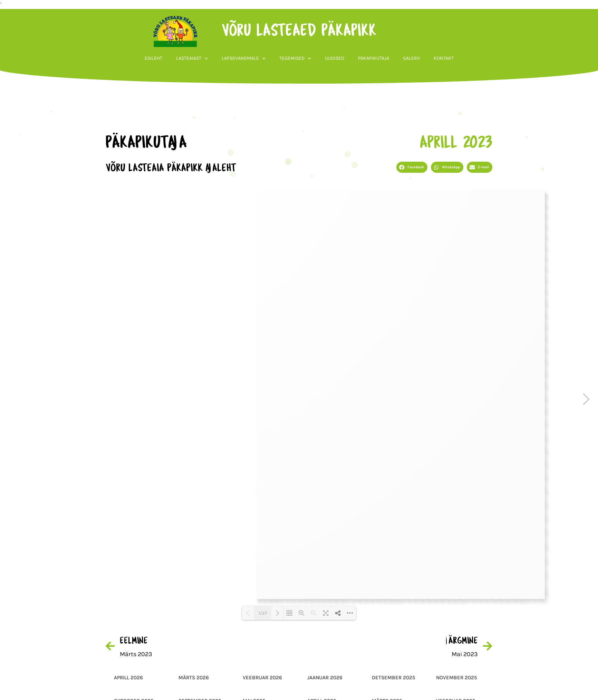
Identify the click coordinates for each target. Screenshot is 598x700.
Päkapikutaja (374, 60)
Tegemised (295, 60)
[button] (412, 167)
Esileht (153, 60)
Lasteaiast (192, 60)
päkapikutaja (145, 143)
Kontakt (444, 60)
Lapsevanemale (244, 60)
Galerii (411, 60)
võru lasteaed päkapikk (298, 33)
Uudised (335, 60)
